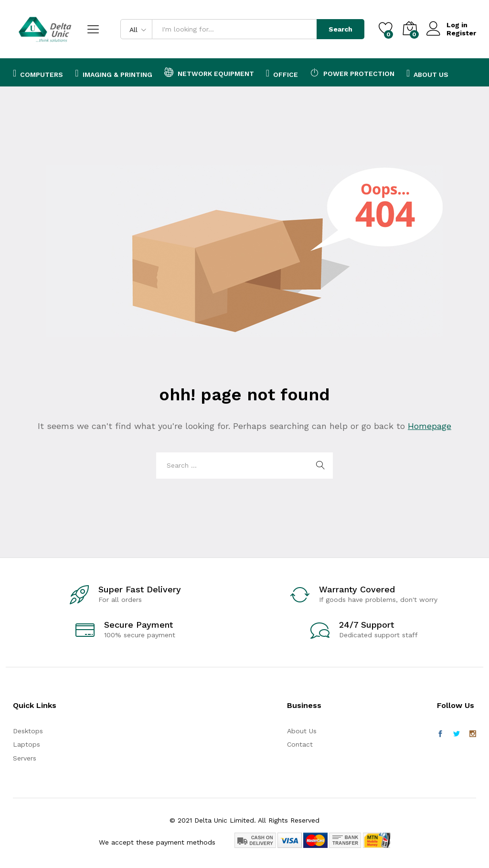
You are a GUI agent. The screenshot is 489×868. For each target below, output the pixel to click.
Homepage (430, 426)
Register (461, 33)
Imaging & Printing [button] (113, 73)
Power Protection (352, 72)
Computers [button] (38, 73)
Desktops (28, 731)
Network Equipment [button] (209, 72)
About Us (427, 73)
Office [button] (282, 73)
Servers (25, 758)
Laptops (27, 744)
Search (340, 29)
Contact (300, 744)
